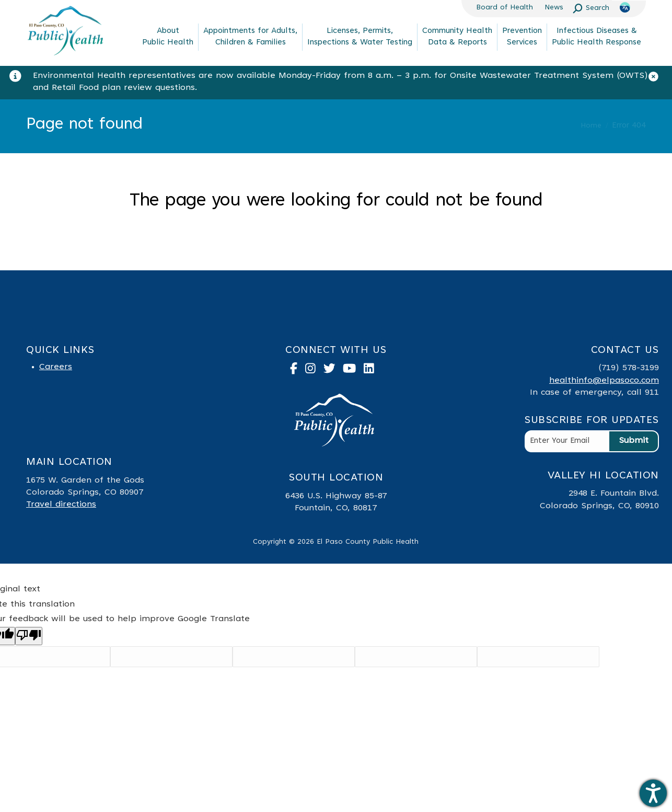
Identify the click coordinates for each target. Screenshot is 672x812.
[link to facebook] (298, 371)
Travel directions (61, 505)
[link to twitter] (333, 371)
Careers (56, 367)
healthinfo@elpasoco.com (604, 381)
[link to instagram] (314, 371)
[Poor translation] (29, 636)
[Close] (657, 79)
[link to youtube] (353, 371)
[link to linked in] (373, 371)
